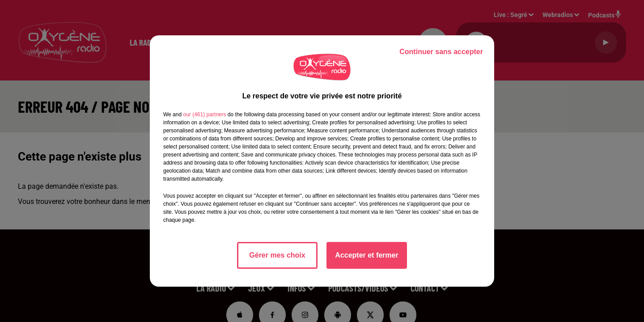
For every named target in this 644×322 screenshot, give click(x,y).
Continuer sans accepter (441, 52)
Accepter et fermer (366, 255)
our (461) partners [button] (204, 114)
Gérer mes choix (277, 255)
